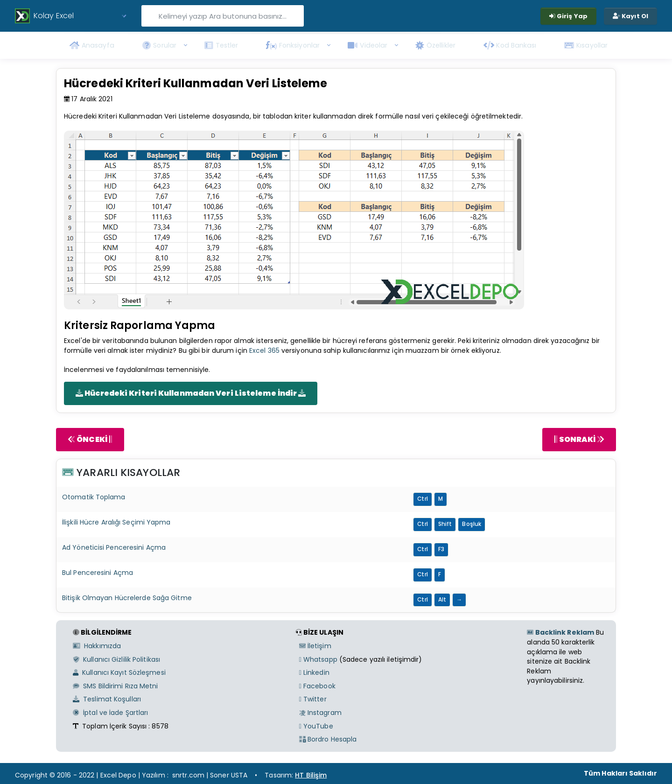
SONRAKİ (579, 439)
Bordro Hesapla (328, 739)
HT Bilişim (311, 775)
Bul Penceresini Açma (98, 573)
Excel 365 (264, 350)
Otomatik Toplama (94, 497)
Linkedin (314, 672)
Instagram (320, 713)
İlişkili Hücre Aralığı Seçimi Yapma (116, 522)
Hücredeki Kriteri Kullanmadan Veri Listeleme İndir (191, 393)
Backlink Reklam (560, 632)
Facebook (317, 686)
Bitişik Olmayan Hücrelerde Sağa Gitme (127, 598)
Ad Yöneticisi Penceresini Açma (114, 547)
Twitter (313, 699)
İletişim (315, 646)
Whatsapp (318, 659)
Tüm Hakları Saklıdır (620, 773)
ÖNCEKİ (90, 439)
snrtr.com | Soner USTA (210, 775)
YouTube (316, 726)
